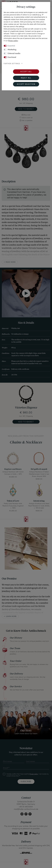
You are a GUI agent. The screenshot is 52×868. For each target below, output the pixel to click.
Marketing (12, 50)
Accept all (26, 72)
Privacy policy (13, 41)
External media (14, 54)
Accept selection (26, 84)
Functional (12, 57)
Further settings (12, 64)
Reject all (26, 78)
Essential (11, 46)
